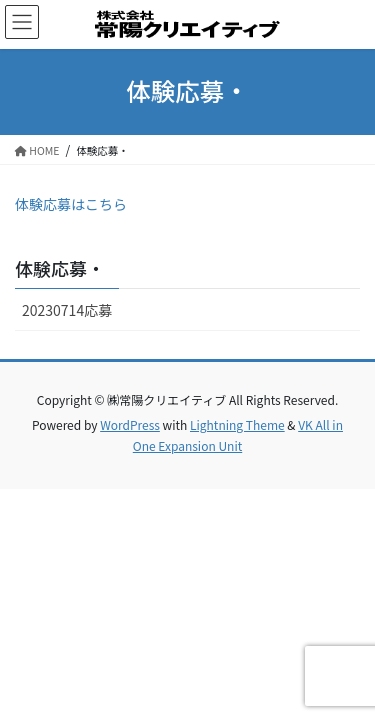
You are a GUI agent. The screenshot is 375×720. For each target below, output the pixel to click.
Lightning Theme (237, 424)
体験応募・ (60, 268)
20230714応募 (67, 310)
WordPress (130, 424)
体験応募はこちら (71, 204)
